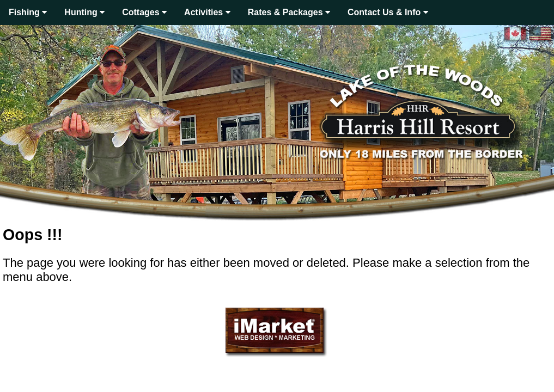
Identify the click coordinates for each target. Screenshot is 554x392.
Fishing (28, 12)
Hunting (84, 12)
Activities (207, 12)
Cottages (144, 12)
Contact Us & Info (388, 12)
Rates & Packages (289, 12)
